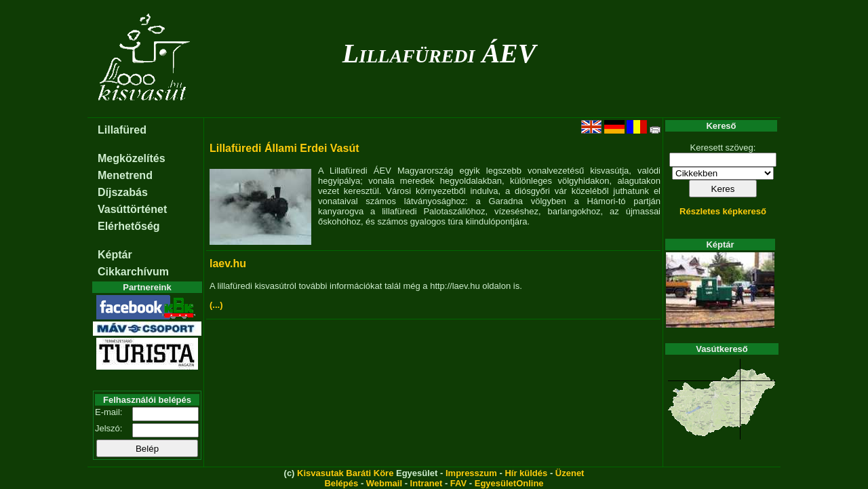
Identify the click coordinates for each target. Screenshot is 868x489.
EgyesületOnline (509, 483)
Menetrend (125, 175)
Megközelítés (132, 158)
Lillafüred (122, 130)
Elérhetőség (129, 226)
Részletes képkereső (723, 211)
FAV (458, 483)
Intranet (427, 483)
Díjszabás (123, 192)
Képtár (115, 255)
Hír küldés (526, 473)
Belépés (341, 483)
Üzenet (570, 473)
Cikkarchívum (133, 272)
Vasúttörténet (132, 209)
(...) (216, 305)
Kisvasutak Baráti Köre (345, 473)
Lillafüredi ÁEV (439, 53)
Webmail (384, 483)
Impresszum (471, 473)
